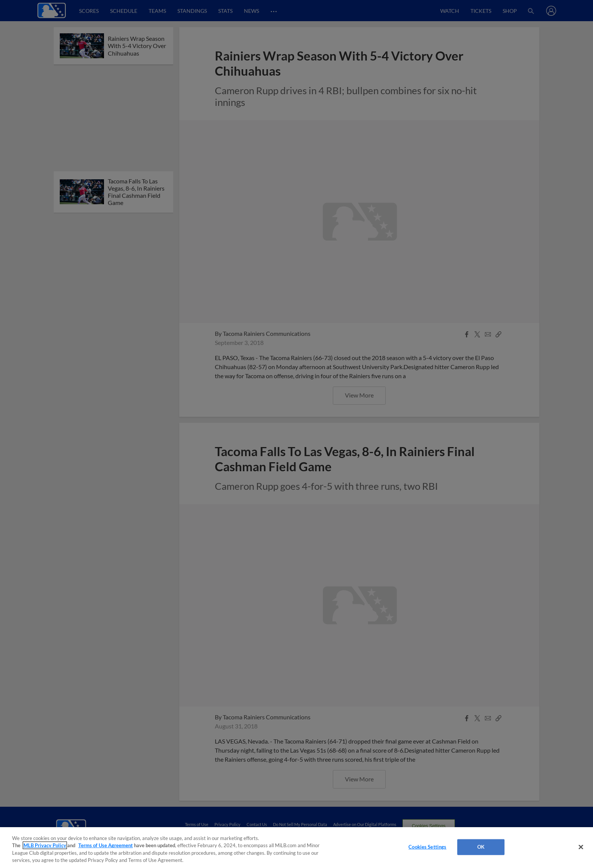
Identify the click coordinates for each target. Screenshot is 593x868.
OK (481, 847)
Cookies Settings (427, 847)
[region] (296, 848)
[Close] (581, 847)
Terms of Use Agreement (106, 845)
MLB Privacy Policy (45, 845)
